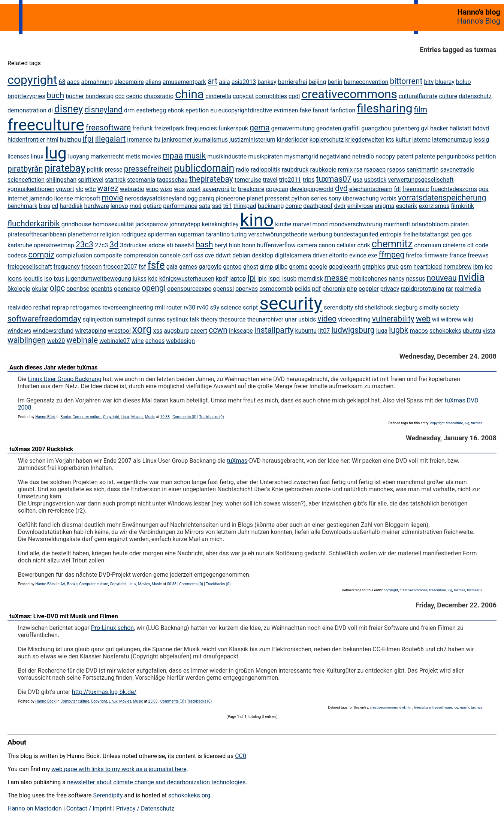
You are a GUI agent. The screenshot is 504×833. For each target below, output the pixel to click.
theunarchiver (265, 319)
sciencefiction (26, 180)
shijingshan (61, 180)
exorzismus (434, 206)
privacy (390, 289)
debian (241, 255)
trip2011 (290, 180)
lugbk (399, 330)
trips (309, 180)
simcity (428, 307)
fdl (397, 189)
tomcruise (248, 180)
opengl (154, 288)
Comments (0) (184, 417)
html (52, 140)
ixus (59, 279)
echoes (155, 341)
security (291, 303)
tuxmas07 (334, 179)
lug (56, 153)
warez (108, 188)
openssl (223, 289)
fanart (321, 110)
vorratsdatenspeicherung (442, 198)
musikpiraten (265, 156)
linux (37, 156)
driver (320, 255)
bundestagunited (356, 234)
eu (213, 110)
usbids (307, 319)
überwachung (360, 198)
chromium (428, 245)
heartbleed (428, 267)
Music (150, 417)
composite (108, 255)
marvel (302, 224)
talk (194, 319)
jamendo (41, 198)
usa (358, 180)
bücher (75, 96)
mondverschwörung (356, 224)
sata (205, 206)
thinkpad (245, 206)
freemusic (415, 189)
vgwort (65, 189)
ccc (120, 96)
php (352, 289)
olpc (57, 288)
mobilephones (368, 279)
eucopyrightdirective (245, 110)
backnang (271, 206)
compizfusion (74, 255)
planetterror (83, 234)
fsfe (156, 265)
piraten (460, 224)
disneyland (103, 110)
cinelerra (454, 245)
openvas (247, 289)
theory (209, 319)
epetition (197, 110)
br (233, 189)
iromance (140, 140)
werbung (320, 234)
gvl (425, 128)
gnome (298, 267)
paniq (207, 198)
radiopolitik (265, 170)
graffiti (351, 128)
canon (327, 245)
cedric (134, 96)
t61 (227, 206)
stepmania (141, 180)
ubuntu (472, 331)
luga (382, 331)
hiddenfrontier (26, 140)
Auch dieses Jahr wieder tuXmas (53, 367)
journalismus (211, 140)
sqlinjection (98, 319)
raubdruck (295, 170)
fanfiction (343, 110)
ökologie (19, 289)
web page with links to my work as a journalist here (119, 769)
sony (335, 198)
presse (114, 170)
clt (471, 245)
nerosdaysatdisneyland (156, 198)
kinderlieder (292, 140)
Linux (125, 417)
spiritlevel (91, 180)
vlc (79, 189)
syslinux (177, 319)
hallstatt (461, 128)
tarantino (218, 234)
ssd (217, 206)
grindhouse (76, 224)
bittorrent (406, 81)
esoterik (407, 206)
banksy (267, 82)
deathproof (318, 206)
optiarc (153, 206)
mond (320, 224)
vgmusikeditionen (31, 189)
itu (157, 140)
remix (345, 170)
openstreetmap (54, 245)
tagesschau (172, 180)
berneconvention (366, 82)
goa (484, 189)
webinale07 (114, 341)
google (318, 267)
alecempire (129, 82)
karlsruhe (20, 245)
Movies (138, 417)
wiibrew (451, 319)
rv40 (203, 307)
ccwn (218, 330)
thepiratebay (211, 179)
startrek (115, 180)
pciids (302, 289)
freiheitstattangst (426, 234)
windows (19, 331)
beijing (317, 82)
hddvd (481, 128)
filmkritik (463, 206)
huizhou (70, 140)
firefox (414, 255)
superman (191, 234)
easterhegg (151, 110)
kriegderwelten (365, 140)
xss (158, 331)
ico (488, 267)
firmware (436, 255)
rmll (159, 307)
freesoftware (108, 128)
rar (449, 289)
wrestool (119, 331)
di (50, 110)
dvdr (340, 206)
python (300, 198)
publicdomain (204, 168)
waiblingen (27, 340)
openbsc (78, 289)
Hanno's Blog (479, 21)
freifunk (143, 128)
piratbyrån (25, 169)
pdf (317, 289)
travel (270, 180)
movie (112, 198)
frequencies (201, 128)
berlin (335, 82)
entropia (391, 234)
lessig (481, 140)
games (188, 267)
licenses (18, 156)
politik (95, 170)
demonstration (27, 110)
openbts (102, 289)
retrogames (86, 307)
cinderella (218, 96)
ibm (478, 267)
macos (419, 331)
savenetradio (457, 170)
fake (305, 110)
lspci (274, 279)
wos (179, 189)
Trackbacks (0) (211, 417)
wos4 (193, 189)
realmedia (468, 289)
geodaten (329, 128)
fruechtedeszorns (454, 189)
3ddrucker (133, 245)
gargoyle (210, 267)
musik (195, 156)
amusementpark (184, 82)
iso (48, 279)
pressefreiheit (148, 169)
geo (455, 234)
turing (239, 234)
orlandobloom (430, 224)
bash (204, 245)
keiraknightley (220, 224)
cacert (199, 331)
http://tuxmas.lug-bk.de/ (104, 692)
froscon (92, 267)
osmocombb (276, 289)
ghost (251, 267)
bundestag (99, 96)
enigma (385, 206)
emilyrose (360, 206)
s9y (215, 307)
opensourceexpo (189, 289)
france (458, 255)
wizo (166, 189)
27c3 (101, 245)
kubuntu (306, 331)
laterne (421, 140)
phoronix (334, 289)
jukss (140, 279)
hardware (96, 206)
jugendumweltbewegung (99, 279)
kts (390, 140)
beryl (221, 245)
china (189, 94)
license (63, 198)
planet (255, 198)
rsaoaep (375, 170)
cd (55, 206)
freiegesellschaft (30, 267)
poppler (369, 289)
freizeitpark (169, 128)
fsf (142, 267)
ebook (176, 110)
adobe (157, 245)
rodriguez (134, 234)
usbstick (375, 180)
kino (257, 220)
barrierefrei (293, 82)
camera (307, 245)
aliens (153, 82)
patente (425, 156)
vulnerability (393, 319)
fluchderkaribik (34, 224)
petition (486, 156)
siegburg (406, 307)
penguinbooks (455, 156)
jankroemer (177, 140)
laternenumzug (452, 140)
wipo (152, 189)
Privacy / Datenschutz (145, 808)
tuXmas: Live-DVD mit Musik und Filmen (64, 616)
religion (110, 234)
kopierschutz (327, 140)
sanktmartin (423, 170)
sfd (359, 307)
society (449, 307)
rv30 (189, 307)
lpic (262, 279)
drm (129, 110)
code (482, 245)
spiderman (162, 234)
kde (153, 279)
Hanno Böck (45, 417)
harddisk (71, 206)
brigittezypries (26, 96)
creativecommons (349, 94)
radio (242, 170)
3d (114, 245)
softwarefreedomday (44, 319)
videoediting (354, 319)
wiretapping (90, 331)
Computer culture (87, 417)
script (250, 307)
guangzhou (376, 128)
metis (133, 156)
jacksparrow (152, 224)
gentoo (232, 267)
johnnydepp (185, 224)
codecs (17, 255)
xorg (142, 329)
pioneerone (230, 198)
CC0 (241, 756)
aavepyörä (216, 189)
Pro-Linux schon (112, 628)
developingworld (312, 189)
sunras (156, 319)
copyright (32, 80)
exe (373, 255)
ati (170, 245)
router (174, 307)
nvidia (471, 277)
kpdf (222, 279)
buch (56, 95)
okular (40, 289)
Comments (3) (172, 701)
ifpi (88, 139)
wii (436, 319)
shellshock (379, 307)
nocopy (385, 156)
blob (235, 245)
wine (138, 341)
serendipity (338, 307)
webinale (82, 340)
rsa (358, 170)
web (423, 319)
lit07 (324, 331)
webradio (132, 189)
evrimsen (286, 110)
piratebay (65, 168)
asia (224, 82)
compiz (42, 255)
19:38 (165, 417)
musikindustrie (227, 156)
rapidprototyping (422, 289)
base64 (184, 245)
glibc (281, 267)
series (319, 198)
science (231, 307)
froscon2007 (120, 267)
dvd (341, 188)
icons (15, 279)
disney (69, 109)
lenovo (119, 206)
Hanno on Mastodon (35, 808)
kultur (403, 140)
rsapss (396, 170)
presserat (277, 198)
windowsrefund (53, 331)
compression (141, 255)
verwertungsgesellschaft (421, 180)
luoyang (79, 156)
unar (291, 319)
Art (63, 584)
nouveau (441, 278)
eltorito (338, 255)
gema (259, 128)
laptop (238, 279)
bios (45, 206)
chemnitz (392, 244)
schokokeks (445, 331)
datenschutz (475, 96)
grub (393, 267)
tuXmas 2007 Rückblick (41, 449)
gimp (266, 267)
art (212, 81)
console (170, 255)
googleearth (345, 267)
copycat (243, 96)
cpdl (294, 96)
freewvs (478, 255)
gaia (172, 267)
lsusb (289, 279)
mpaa (173, 156)
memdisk (310, 279)
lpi (251, 278)
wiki (468, 319)
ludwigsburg (353, 330)
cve (210, 255)
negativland (335, 156)
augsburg (176, 331)
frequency (67, 267)
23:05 (153, 701)
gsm (406, 267)
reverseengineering (128, 307)
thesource (233, 319)
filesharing (384, 108)
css (199, 255)
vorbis (388, 198)
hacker (439, 128)
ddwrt (223, 255)
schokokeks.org (189, 795)
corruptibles (271, 96)
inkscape (241, 331)
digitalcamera (293, 255)
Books (66, 417)
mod (136, 206)
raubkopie (323, 170)
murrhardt (397, 224)
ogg (193, 198)
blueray (445, 82)
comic (294, 206)
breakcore (251, 189)
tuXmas (237, 461)
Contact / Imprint (89, 808)
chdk (363, 245)
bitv (429, 82)
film (421, 110)
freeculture (46, 125)
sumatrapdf (130, 319)
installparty (274, 330)
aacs (73, 82)
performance (180, 206)
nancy (396, 279)
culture (448, 96)
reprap (60, 307)
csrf (187, 255)
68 (62, 82)
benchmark (22, 206)
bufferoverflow (276, 245)
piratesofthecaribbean (37, 234)
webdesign (180, 341)
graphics (374, 267)
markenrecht (107, 156)
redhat (42, 307)
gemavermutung (293, 128)
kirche (283, 224)
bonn (249, 245)
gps (467, 234)
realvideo (20, 307)
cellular (346, 245)
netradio (363, 156)
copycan (277, 189)
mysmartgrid (301, 156)
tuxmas (476, 423)
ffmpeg (392, 255)
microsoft (87, 198)
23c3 (84, 245)
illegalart (111, 139)
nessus (416, 279)
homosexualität (113, 224)
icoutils (33, 279)
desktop (262, 255)
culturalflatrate (418, 96)
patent (405, 156)
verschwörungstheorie (278, 234)
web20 (56, 341)
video (327, 319)
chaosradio (159, 96)
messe (336, 278)
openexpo (127, 289)
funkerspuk (233, 128)
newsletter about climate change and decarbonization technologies (156, 782)
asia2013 (244, 82)
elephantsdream (371, 189)
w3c (90, 189)
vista (489, 331)
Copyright (111, 417)
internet (18, 198)
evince (358, 255)
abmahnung (97, 82)
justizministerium (252, 140)
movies (152, 156)
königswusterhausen (187, 279)
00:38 (172, 584)
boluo (464, 82)
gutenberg (406, 128)
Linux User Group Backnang (64, 379)
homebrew (457, 267)
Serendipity (108, 795)
